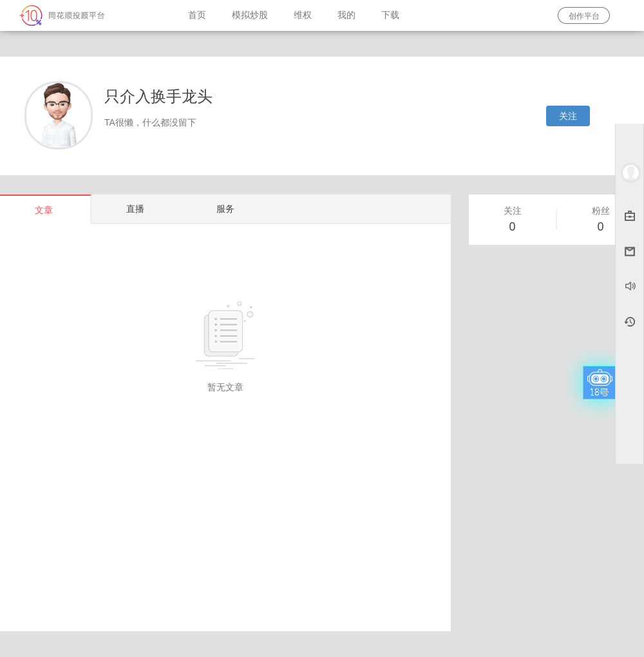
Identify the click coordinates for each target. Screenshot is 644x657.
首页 (197, 15)
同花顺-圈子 (88, 15)
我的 (346, 15)
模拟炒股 (250, 15)
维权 (303, 15)
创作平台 (584, 16)
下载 (390, 15)
